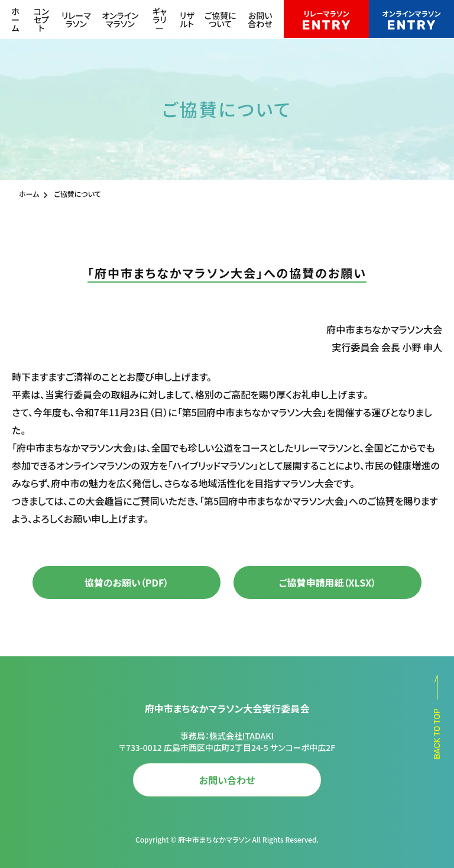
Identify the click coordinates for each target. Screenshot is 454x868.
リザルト (187, 20)
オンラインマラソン (120, 20)
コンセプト (41, 20)
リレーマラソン (76, 20)
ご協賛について (220, 20)
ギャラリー (160, 20)
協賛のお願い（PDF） (127, 582)
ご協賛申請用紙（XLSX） (328, 582)
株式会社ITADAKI (241, 736)
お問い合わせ (260, 20)
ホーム (15, 20)
